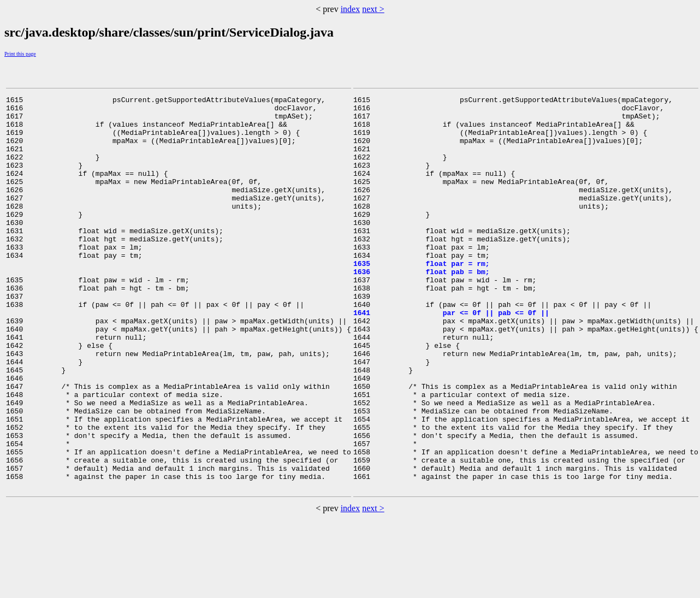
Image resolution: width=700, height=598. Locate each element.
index (351, 9)
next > (373, 9)
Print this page (20, 54)
